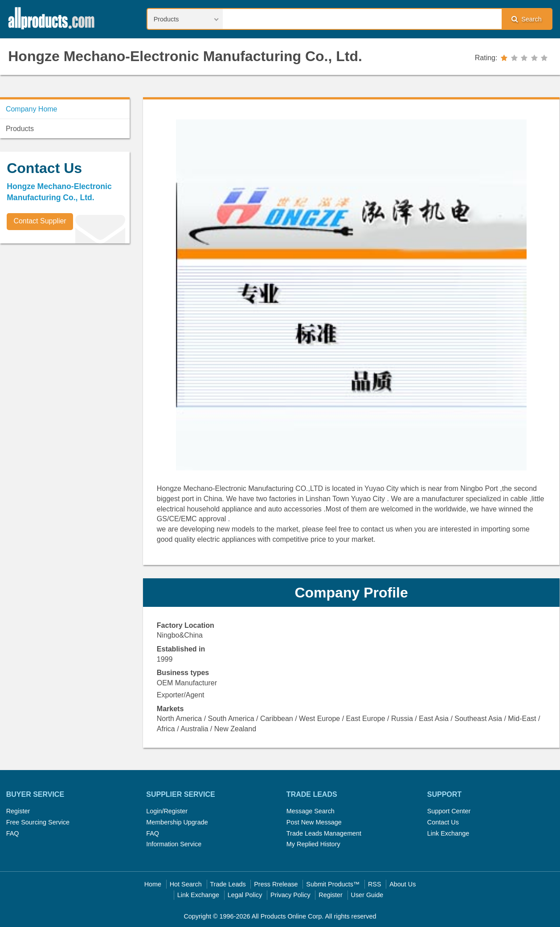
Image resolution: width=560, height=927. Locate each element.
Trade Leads (228, 884)
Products (20, 129)
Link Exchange (448, 833)
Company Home (32, 109)
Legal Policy (245, 895)
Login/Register (167, 811)
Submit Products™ (333, 884)
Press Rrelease (276, 884)
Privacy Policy (290, 895)
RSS (375, 884)
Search (527, 19)
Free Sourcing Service (38, 822)
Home (153, 884)
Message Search (311, 811)
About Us (403, 884)
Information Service (174, 844)
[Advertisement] (67, 313)
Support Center (449, 811)
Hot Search (186, 884)
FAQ (13, 833)
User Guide (367, 895)
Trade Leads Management (324, 833)
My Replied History (313, 844)
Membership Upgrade (177, 822)
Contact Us (443, 822)
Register (18, 811)
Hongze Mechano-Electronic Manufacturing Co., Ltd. (185, 56)
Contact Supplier (40, 221)
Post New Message (314, 822)
